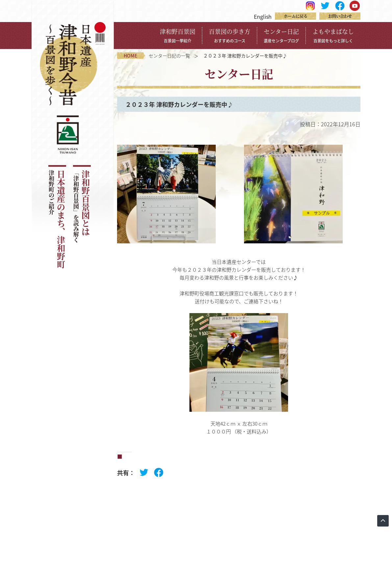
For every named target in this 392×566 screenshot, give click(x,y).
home (130, 56)
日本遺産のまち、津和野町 (57, 219)
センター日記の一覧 (169, 56)
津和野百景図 (178, 35)
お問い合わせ (340, 16)
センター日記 (281, 35)
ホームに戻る (296, 16)
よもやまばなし (333, 35)
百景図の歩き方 (230, 35)
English (263, 16)
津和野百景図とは (81, 206)
